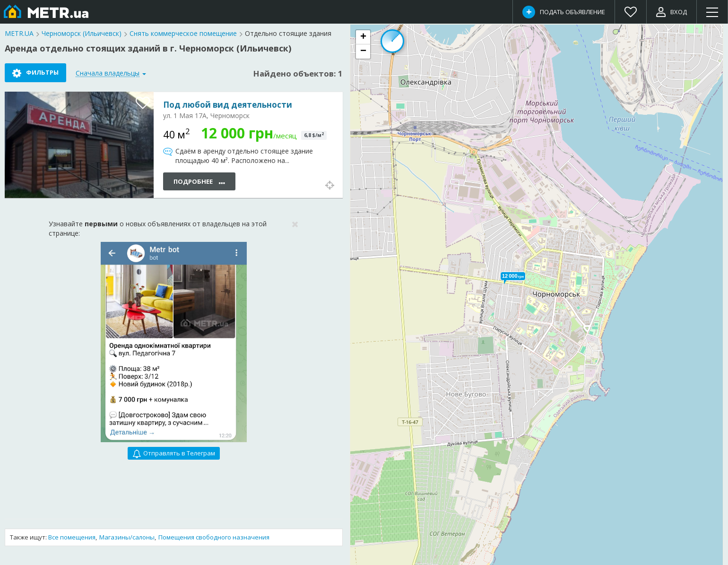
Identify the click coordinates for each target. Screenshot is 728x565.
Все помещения (72, 537)
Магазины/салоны (127, 537)
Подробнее (199, 182)
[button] (513, 276)
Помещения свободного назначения (214, 537)
